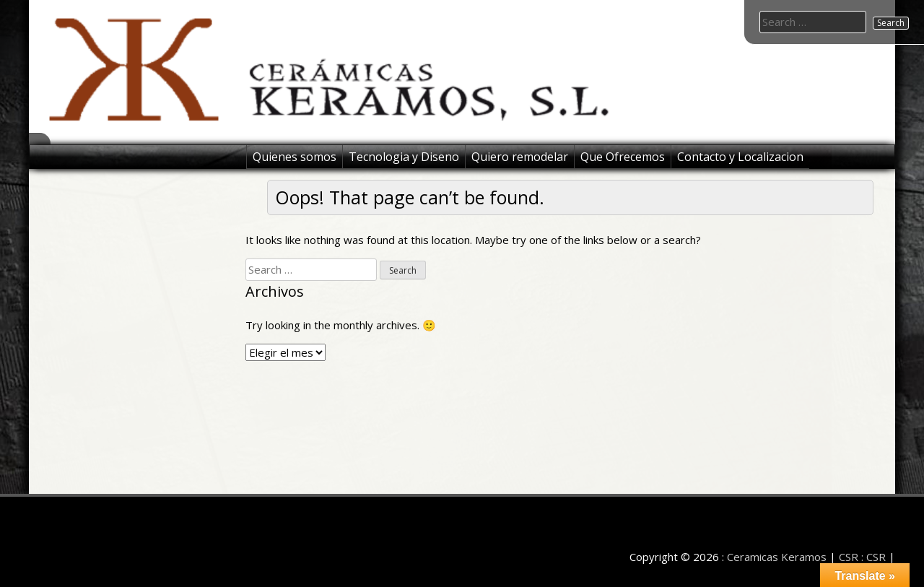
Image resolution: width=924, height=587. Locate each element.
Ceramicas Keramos (777, 557)
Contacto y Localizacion (740, 157)
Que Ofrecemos (623, 157)
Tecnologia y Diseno (404, 157)
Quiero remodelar (520, 157)
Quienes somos (295, 157)
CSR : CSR (862, 557)
